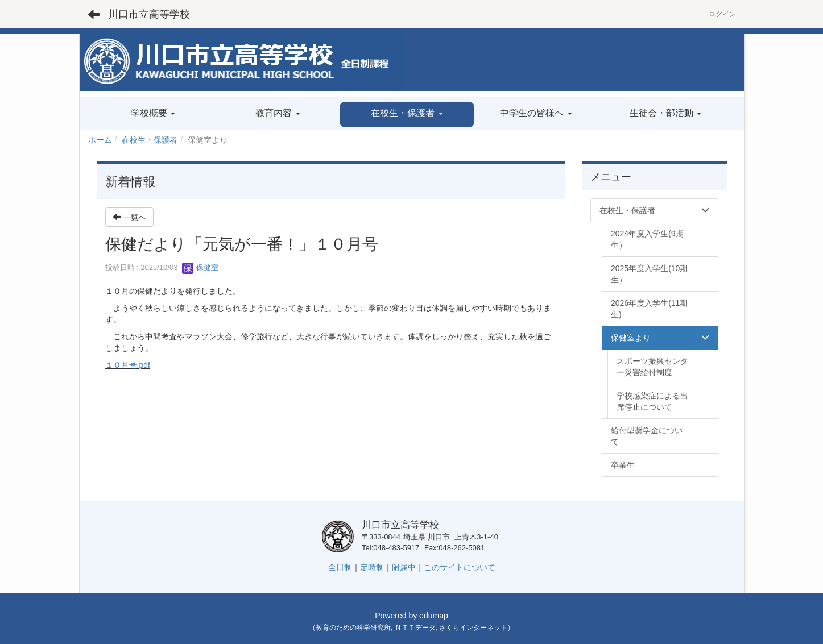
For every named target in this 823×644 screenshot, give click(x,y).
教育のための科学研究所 (353, 628)
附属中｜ (408, 567)
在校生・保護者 (150, 140)
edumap (434, 616)
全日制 (340, 567)
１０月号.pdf (128, 365)
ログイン (722, 14)
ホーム (100, 140)
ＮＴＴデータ (415, 628)
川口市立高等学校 (149, 14)
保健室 (200, 267)
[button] (407, 115)
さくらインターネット (473, 628)
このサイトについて (460, 567)
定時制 (372, 567)
